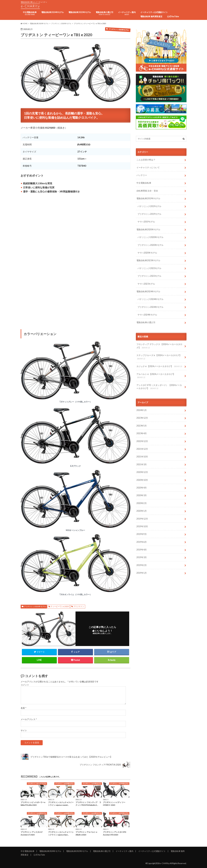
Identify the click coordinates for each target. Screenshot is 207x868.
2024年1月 (142, 410)
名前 (23, 708)
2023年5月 (142, 426)
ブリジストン (79, 606)
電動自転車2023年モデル (80, 12)
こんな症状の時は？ (146, 160)
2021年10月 (142, 457)
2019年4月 (142, 550)
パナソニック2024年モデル (150, 299)
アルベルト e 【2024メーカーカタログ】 (156, 376)
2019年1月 (142, 573)
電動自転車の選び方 (105, 13)
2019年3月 (142, 557)
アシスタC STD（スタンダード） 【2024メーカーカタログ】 (159, 387)
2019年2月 (142, 565)
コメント (25, 685)
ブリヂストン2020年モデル (35, 606)
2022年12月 (142, 441)
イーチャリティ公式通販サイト (154, 12)
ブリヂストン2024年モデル (150, 307)
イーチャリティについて (148, 167)
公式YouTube (173, 16)
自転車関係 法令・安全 (147, 191)
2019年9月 (142, 534)
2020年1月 (142, 511)
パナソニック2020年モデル (150, 237)
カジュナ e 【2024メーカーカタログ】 (160, 366)
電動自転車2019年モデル (148, 198)
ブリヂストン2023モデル (149, 276)
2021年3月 (142, 464)
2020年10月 (142, 480)
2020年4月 (142, 488)
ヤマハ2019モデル (146, 222)
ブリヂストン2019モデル (149, 214)
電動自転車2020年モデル (148, 229)
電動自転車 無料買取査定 (151, 16)
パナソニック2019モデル (149, 206)
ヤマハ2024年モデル (147, 315)
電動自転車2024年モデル (53, 12)
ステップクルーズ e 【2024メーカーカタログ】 (159, 357)
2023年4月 (142, 433)
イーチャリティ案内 (127, 13)
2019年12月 (142, 519)
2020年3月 (142, 495)
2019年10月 (142, 526)
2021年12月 (142, 449)
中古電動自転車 (30, 13)
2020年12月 (142, 472)
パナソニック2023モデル (149, 268)
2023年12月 (142, 418)
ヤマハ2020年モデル (147, 253)
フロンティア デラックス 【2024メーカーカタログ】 (159, 346)
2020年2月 (142, 503)
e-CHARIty (165, 863)
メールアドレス (29, 719)
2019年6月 (142, 542)
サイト (24, 730)
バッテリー (142, 175)
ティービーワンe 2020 (60, 606)
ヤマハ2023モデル (146, 284)
